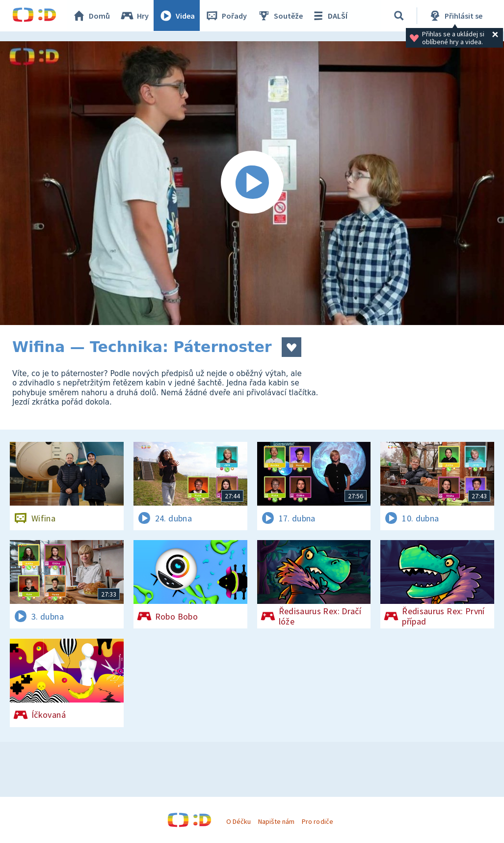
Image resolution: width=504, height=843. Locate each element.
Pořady (226, 16)
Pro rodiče (317, 821)
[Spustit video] (252, 183)
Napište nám (276, 821)
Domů (91, 16)
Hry (135, 16)
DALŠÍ (330, 16)
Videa (177, 16)
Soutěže (280, 16)
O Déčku (239, 821)
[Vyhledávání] (399, 16)
